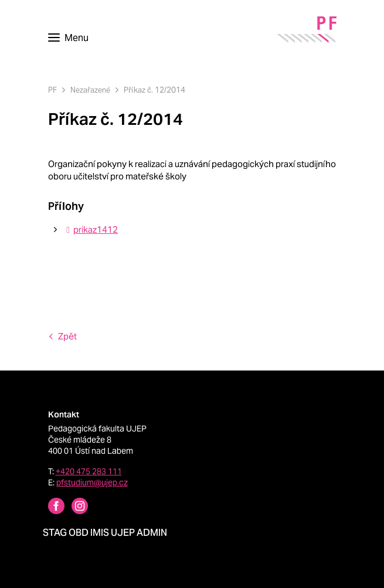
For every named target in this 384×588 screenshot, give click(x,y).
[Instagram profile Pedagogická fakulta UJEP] (73, 507)
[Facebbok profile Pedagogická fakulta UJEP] (49, 507)
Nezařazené (90, 90)
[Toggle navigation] (68, 38)
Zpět (67, 336)
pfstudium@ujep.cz (92, 482)
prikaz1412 (91, 230)
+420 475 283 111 (89, 471)
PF (52, 90)
